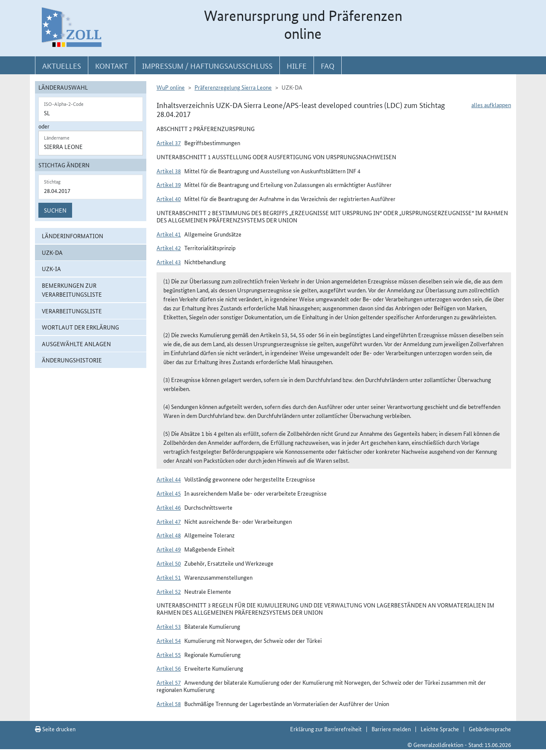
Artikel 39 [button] (169, 184)
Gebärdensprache (490, 729)
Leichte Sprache (440, 729)
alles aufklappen (491, 105)
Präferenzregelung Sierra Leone (233, 87)
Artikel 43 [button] (169, 262)
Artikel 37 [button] (169, 143)
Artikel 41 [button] (169, 234)
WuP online (171, 87)
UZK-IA (51, 269)
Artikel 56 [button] (169, 668)
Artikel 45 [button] (169, 493)
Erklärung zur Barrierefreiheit (326, 729)
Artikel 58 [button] (169, 703)
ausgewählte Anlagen (76, 344)
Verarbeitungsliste (72, 311)
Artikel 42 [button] (169, 248)
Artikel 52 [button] (169, 591)
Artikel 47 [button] (169, 521)
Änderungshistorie (72, 360)
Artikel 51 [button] (169, 577)
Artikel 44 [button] (169, 479)
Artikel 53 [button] (169, 626)
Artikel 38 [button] (169, 171)
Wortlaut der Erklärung (80, 327)
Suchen (55, 210)
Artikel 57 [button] (169, 682)
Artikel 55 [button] (169, 654)
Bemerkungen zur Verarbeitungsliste (72, 290)
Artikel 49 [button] (169, 549)
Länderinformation (73, 236)
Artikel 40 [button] (169, 198)
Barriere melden (391, 729)
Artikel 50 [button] (169, 563)
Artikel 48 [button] (169, 535)
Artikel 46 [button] (169, 507)
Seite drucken (55, 729)
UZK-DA (52, 252)
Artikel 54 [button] (169, 640)
